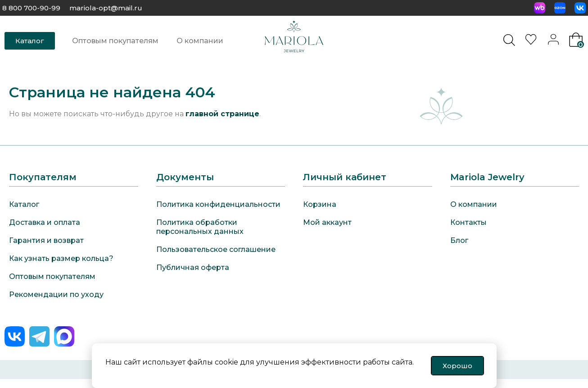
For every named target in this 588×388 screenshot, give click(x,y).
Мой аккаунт (327, 222)
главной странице (222, 114)
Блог (459, 240)
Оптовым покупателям (115, 41)
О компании (200, 41)
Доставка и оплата (45, 222)
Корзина (320, 204)
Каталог (24, 204)
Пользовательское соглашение (216, 249)
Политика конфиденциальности (218, 204)
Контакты (468, 222)
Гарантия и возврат (46, 240)
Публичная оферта (193, 267)
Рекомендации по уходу (56, 294)
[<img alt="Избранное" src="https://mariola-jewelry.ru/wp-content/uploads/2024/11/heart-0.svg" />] (532, 43)
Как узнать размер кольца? (61, 258)
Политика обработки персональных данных (200, 227)
